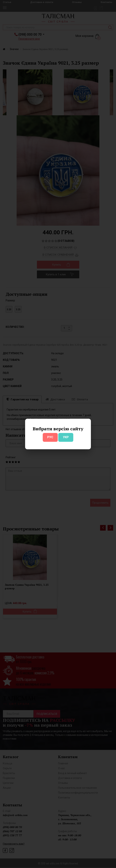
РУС (50, 437)
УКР (66, 437)
